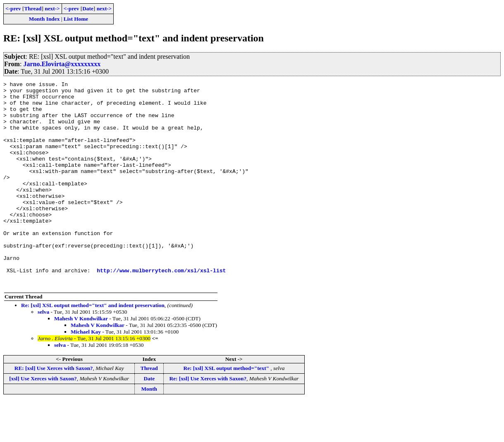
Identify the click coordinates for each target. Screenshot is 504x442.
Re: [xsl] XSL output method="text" (227, 409)
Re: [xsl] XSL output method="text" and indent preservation (93, 346)
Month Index (44, 19)
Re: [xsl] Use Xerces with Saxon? (208, 419)
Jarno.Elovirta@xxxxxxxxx (62, 64)
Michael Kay (86, 373)
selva (43, 353)
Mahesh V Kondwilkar (81, 359)
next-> (52, 8)
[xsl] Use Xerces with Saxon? (43, 419)
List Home (76, 19)
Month (149, 430)
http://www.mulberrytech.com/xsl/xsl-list (161, 309)
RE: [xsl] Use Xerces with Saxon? (54, 409)
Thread (33, 8)
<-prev (13, 8)
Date (88, 8)
